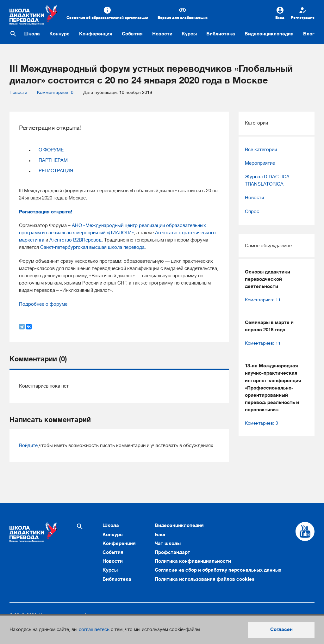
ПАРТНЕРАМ (53, 160)
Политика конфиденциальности (193, 561)
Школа (32, 34)
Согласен (281, 629)
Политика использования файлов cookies (205, 579)
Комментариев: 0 (55, 92)
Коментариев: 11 (263, 300)
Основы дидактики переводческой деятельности (268, 279)
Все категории (261, 150)
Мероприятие (260, 163)
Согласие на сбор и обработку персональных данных (218, 570)
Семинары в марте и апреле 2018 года (269, 326)
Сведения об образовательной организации (107, 18)
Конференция (96, 34)
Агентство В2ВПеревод (75, 240)
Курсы (189, 34)
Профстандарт (172, 552)
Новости (162, 34)
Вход (280, 18)
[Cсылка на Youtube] (305, 531)
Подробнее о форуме (43, 304)
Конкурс (59, 34)
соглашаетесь (94, 629)
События (132, 34)
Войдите (28, 445)
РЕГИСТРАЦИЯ (56, 171)
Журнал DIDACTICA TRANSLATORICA (267, 180)
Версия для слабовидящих (183, 18)
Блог (309, 34)
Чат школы (168, 543)
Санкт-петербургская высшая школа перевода (92, 247)
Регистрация (303, 18)
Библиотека (221, 34)
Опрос (252, 212)
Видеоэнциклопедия (269, 34)
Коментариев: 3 (262, 423)
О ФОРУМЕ (51, 150)
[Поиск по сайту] (13, 34)
